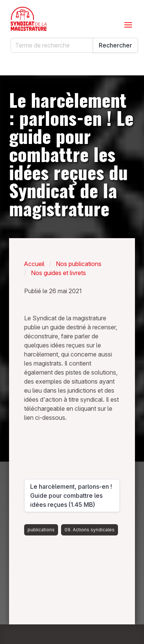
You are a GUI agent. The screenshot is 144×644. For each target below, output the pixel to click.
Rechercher (115, 45)
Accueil (34, 264)
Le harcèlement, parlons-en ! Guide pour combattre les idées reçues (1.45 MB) (71, 496)
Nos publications (79, 264)
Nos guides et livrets (58, 273)
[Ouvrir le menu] (128, 25)
